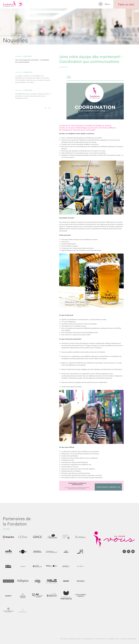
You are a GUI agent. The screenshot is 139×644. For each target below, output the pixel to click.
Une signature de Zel (113, 639)
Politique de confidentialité (128, 639)
